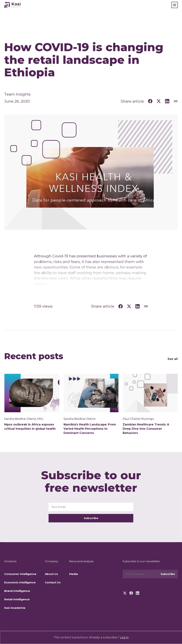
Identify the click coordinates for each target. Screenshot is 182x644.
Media (74, 574)
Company (51, 561)
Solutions (10, 561)
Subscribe (91, 518)
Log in (124, 637)
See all (173, 359)
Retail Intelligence (17, 599)
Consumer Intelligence (20, 574)
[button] (175, 5)
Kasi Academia (15, 608)
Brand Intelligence (17, 591)
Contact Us (53, 582)
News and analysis (81, 561)
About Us (51, 574)
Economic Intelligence (20, 582)
